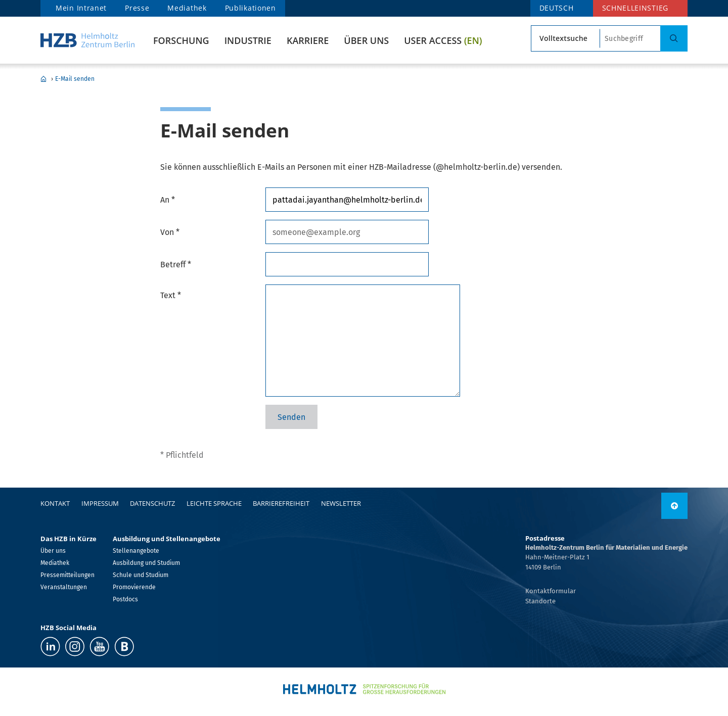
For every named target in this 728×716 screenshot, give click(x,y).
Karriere (308, 40)
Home (43, 79)
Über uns (366, 40)
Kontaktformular (551, 591)
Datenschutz (152, 503)
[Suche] (674, 38)
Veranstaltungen (64, 587)
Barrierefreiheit (281, 503)
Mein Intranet (81, 8)
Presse (137, 8)
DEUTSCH (557, 8)
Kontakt (55, 503)
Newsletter (341, 503)
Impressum (100, 503)
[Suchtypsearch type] (565, 38)
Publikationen (251, 8)
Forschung (181, 40)
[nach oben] (674, 506)
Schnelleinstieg (635, 8)
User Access (443, 40)
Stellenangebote (136, 551)
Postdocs (125, 599)
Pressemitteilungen (67, 575)
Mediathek (187, 8)
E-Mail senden (75, 79)
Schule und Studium (141, 575)
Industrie (248, 40)
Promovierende (134, 587)
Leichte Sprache (214, 503)
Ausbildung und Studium (146, 563)
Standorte (540, 601)
